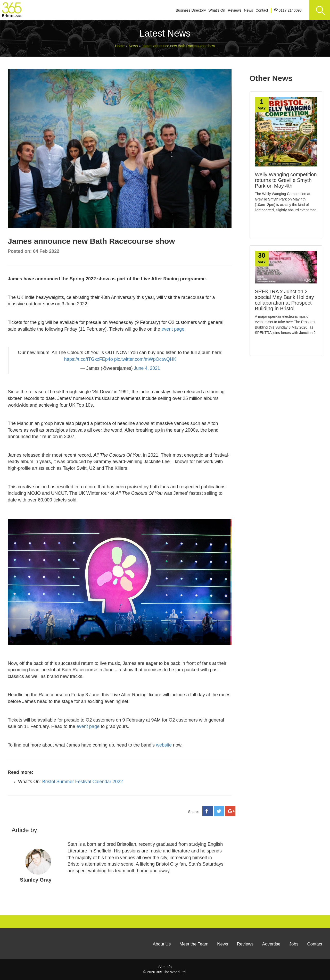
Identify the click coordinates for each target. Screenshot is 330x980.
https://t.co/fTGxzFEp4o (89, 359)
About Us (162, 944)
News (248, 10)
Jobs (294, 944)
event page (173, 329)
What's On (217, 10)
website (164, 745)
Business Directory (191, 10)
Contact (262, 10)
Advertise (271, 944)
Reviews (234, 10)
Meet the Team (194, 944)
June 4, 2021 (147, 368)
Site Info (165, 967)
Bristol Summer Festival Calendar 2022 (82, 782)
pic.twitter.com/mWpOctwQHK (145, 359)
